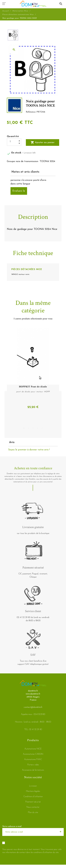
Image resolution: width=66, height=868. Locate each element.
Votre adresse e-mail (12, 826)
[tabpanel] (33, 369)
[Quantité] (14, 142)
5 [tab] (42, 428)
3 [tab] (33, 428)
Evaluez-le (19, 191)
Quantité (13, 136)
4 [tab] (38, 428)
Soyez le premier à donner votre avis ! (29, 450)
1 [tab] (24, 428)
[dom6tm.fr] (33, 4)
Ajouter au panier (43, 142)
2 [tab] (28, 428)
